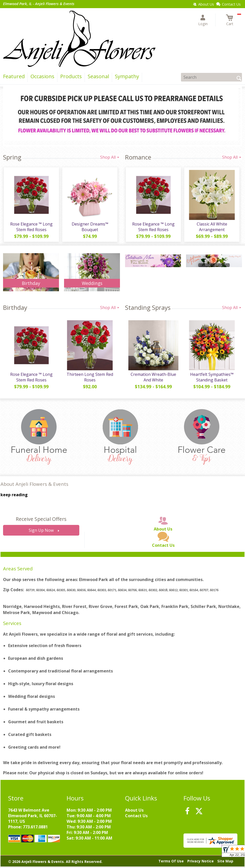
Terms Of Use (171, 863)
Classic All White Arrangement (211, 228)
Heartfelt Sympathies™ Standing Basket (212, 379)
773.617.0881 (35, 828)
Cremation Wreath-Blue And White (153, 379)
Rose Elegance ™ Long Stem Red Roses (31, 228)
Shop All (110, 157)
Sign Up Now (41, 532)
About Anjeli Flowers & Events (34, 486)
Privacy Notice (201, 863)
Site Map (225, 863)
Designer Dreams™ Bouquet (89, 228)
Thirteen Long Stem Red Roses (90, 379)
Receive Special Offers (41, 521)
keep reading (14, 496)
